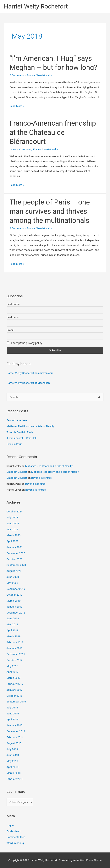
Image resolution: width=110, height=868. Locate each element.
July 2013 (12, 749)
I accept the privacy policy (25, 343)
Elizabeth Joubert (17, 472)
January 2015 (15, 725)
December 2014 (16, 731)
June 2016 (13, 713)
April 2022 (13, 541)
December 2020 (16, 553)
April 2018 (13, 630)
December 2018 (16, 613)
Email (10, 330)
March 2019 (14, 601)
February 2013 (15, 779)
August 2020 (14, 571)
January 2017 (15, 690)
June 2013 (13, 755)
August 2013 (14, 743)
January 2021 (15, 547)
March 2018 (14, 636)
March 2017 (14, 678)
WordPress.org (15, 843)
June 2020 (13, 577)
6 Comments (17, 75)
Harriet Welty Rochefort (36, 6)
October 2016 (14, 696)
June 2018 (13, 618)
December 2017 (16, 654)
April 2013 (13, 767)
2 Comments (17, 228)
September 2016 (16, 701)
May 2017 (12, 666)
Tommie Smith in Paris (20, 432)
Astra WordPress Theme (87, 860)
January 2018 (15, 648)
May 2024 (12, 529)
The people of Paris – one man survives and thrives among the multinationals (50, 211)
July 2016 (12, 707)
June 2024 (13, 523)
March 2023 (14, 535)
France (31, 75)
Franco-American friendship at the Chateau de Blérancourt (53, 132)
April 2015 (13, 719)
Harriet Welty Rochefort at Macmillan (28, 383)
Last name (13, 317)
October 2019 (14, 595)
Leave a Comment (20, 149)
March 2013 (14, 773)
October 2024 (14, 511)
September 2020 (16, 565)
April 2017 (13, 672)
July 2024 (12, 517)
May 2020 (12, 583)
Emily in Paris (14, 444)
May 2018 (12, 624)
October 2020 (14, 559)
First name (13, 304)
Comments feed (16, 837)
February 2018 (15, 642)
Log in (10, 825)
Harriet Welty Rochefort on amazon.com (30, 373)
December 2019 (16, 589)
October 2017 (14, 660)
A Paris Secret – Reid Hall (22, 438)
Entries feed (14, 831)
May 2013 (12, 761)
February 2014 (15, 737)
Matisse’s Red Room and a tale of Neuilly (30, 426)
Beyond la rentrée (17, 420)
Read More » (17, 106)
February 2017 (15, 684)
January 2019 (15, 607)
